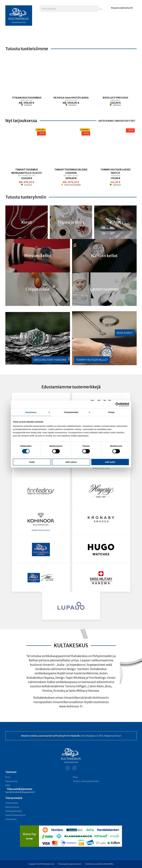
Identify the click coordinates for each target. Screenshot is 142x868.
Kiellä (32, 462)
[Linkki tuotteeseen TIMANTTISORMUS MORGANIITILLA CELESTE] (27, 177)
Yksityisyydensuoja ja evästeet (70, 864)
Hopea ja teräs (11, 781)
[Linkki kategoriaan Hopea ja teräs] (71, 222)
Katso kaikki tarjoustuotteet (117, 121)
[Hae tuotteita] (101, 9)
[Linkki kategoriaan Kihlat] (115, 222)
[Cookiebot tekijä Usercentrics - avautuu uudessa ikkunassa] (117, 405)
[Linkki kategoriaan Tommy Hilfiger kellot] (104, 352)
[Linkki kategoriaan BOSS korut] (104, 325)
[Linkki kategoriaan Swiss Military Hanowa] (38, 338)
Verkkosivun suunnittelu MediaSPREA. (99, 864)
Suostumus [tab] (31, 412)
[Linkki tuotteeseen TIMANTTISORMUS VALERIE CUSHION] (71, 177)
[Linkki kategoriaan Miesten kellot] (38, 256)
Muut (75, 777)
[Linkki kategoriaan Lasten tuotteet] (104, 289)
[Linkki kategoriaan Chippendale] (38, 289)
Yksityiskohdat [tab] (71, 412)
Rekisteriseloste (12, 807)
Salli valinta (71, 462)
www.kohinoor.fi (71, 706)
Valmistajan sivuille (41, 530)
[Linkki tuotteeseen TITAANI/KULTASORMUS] (27, 103)
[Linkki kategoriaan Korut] (27, 222)
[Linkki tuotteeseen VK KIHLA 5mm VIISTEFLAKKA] (71, 103)
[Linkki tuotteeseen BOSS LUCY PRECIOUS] (115, 103)
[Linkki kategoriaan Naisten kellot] (104, 256)
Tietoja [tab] (111, 412)
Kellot (8, 785)
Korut (8, 777)
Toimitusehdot (12, 803)
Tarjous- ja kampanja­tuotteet (86, 781)
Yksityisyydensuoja (14, 811)
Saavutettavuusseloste (15, 815)
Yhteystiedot (11, 819)
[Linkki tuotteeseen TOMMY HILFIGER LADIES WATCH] (115, 177)
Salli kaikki (110, 462)
